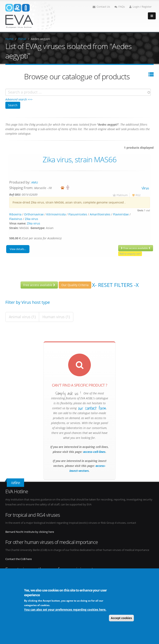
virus (145, 188)
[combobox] (78, 92)
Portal (22, 39)
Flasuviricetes (78, 214)
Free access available (136, 248)
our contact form (92, 408)
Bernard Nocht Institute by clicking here (30, 532)
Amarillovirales (100, 214)
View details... (18, 249)
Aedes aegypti (41, 39)
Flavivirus (16, 219)
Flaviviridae (121, 214)
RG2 (138, 195)
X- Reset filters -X (115, 285)
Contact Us (101, 7)
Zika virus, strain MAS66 (80, 159)
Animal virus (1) (22, 317)
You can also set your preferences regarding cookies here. (65, 610)
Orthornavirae (34, 214)
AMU (35, 182)
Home (9, 39)
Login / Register (140, 7)
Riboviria (15, 214)
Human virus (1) (56, 317)
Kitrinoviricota (56, 214)
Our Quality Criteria (75, 285)
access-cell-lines (94, 452)
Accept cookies (121, 618)
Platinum (122, 195)
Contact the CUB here (19, 559)
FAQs (120, 7)
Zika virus (32, 219)
